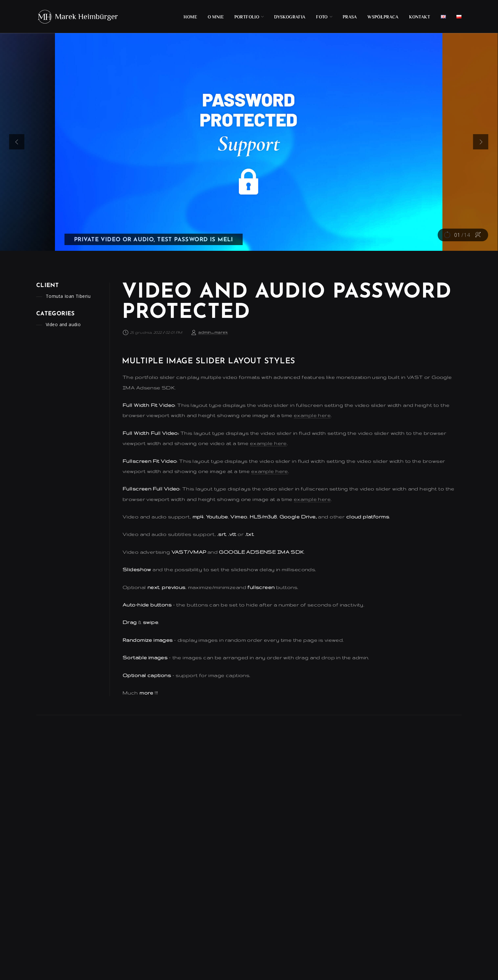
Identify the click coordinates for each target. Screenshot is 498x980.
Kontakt (420, 17)
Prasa (350, 17)
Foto (322, 17)
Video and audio (63, 324)
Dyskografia (290, 17)
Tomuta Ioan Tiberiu (68, 296)
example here (312, 415)
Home (190, 17)
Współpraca (383, 17)
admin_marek (213, 332)
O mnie (216, 17)
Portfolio (247, 17)
